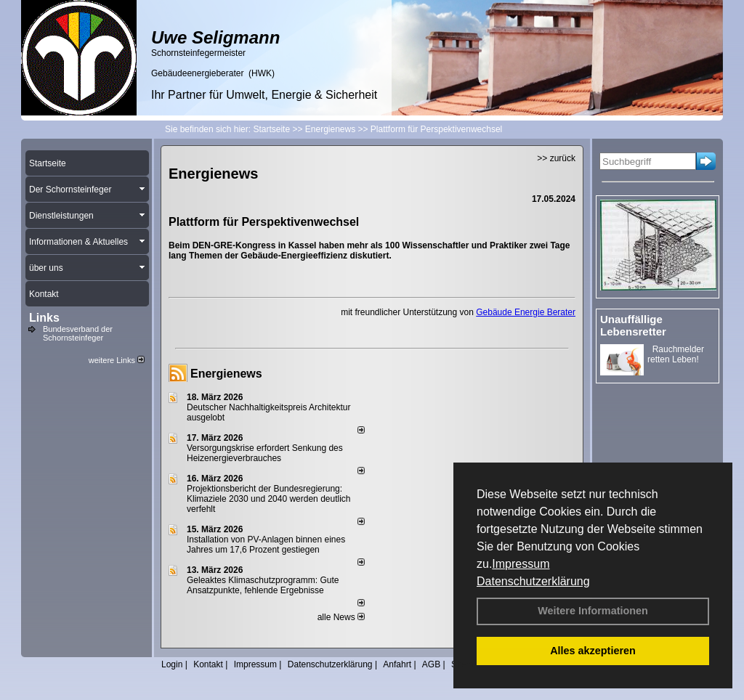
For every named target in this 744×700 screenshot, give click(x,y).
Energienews (226, 374)
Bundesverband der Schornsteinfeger (78, 333)
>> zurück (556, 158)
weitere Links (117, 360)
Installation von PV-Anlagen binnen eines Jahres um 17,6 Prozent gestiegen (266, 545)
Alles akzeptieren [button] (593, 651)
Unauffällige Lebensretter (633, 325)
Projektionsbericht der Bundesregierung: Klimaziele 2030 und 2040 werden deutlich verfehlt (269, 499)
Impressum (521, 564)
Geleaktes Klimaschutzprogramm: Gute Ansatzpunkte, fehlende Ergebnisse (263, 585)
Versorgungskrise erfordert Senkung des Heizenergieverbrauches (265, 453)
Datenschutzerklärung (533, 581)
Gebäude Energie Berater (526, 312)
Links (44, 318)
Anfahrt (397, 664)
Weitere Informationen (593, 611)
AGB (431, 664)
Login (172, 664)
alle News (341, 617)
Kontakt (208, 664)
